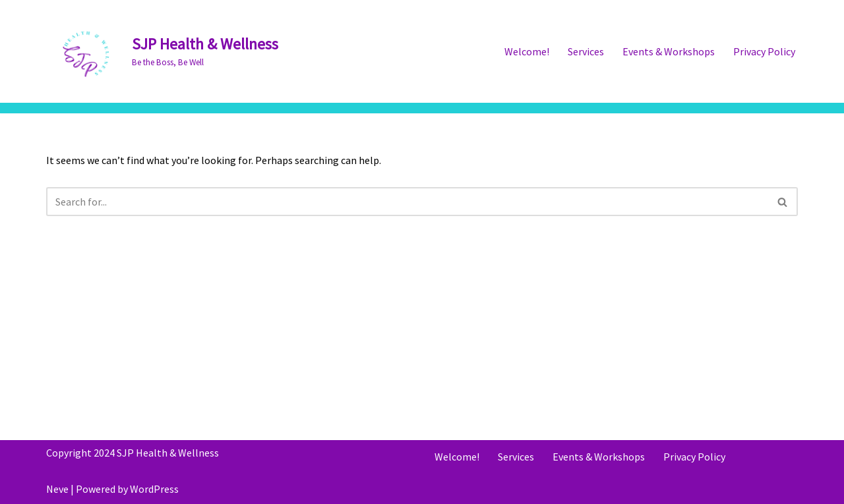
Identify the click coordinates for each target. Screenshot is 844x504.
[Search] (407, 202)
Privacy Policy (764, 51)
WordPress (154, 489)
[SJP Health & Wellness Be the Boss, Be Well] (162, 51)
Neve (57, 489)
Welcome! (527, 51)
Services (586, 51)
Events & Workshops (669, 51)
